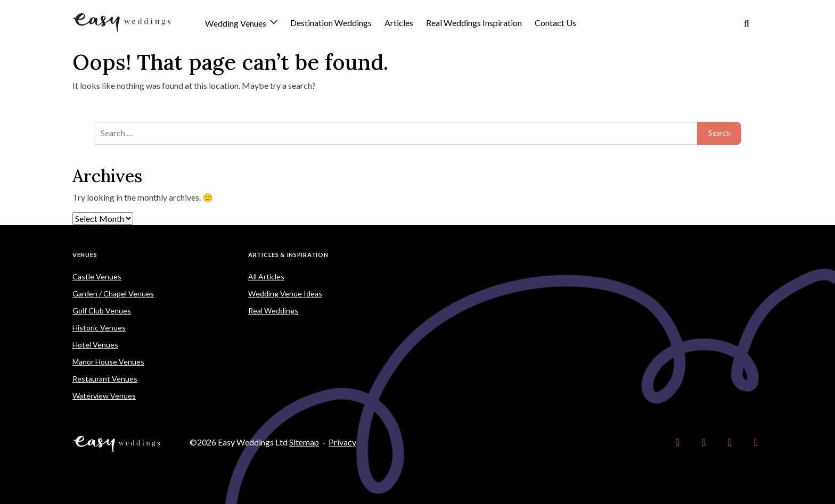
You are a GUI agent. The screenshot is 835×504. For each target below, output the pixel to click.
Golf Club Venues (102, 311)
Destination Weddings (331, 23)
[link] (678, 442)
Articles (399, 23)
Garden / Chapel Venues (113, 294)
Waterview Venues (104, 396)
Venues (85, 255)
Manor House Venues (108, 362)
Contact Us (555, 23)
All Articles (266, 276)
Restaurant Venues (105, 379)
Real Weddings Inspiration (474, 23)
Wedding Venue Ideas (285, 294)
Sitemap (304, 442)
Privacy (342, 442)
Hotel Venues (95, 345)
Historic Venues (99, 328)
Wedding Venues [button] (236, 24)
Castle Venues (97, 276)
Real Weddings (273, 311)
